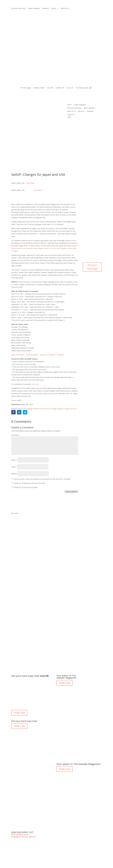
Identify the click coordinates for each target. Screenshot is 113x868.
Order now (19, 713)
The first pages (26, 88)
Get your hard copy (92, 267)
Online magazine (34, 8)
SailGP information (18, 355)
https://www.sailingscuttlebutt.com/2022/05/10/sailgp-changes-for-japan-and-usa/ (47, 409)
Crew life (50, 88)
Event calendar (89, 108)
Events (54, 8)
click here (35, 384)
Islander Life (60, 88)
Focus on (70, 88)
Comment (16, 435)
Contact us (71, 115)
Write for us (65, 8)
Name (14, 460)
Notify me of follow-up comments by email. (30, 483)
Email (14, 467)
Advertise (46, 8)
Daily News (30, 183)
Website (14, 474)
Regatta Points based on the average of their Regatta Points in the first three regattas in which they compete (44, 248)
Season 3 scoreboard (47, 355)
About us (81, 111)
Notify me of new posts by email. (26, 487)
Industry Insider (39, 88)
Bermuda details (32, 355)
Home (69, 105)
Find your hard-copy (18, 8)
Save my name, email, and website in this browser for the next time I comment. (42, 479)
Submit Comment (71, 492)
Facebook (60, 355)
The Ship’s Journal (82, 88)
